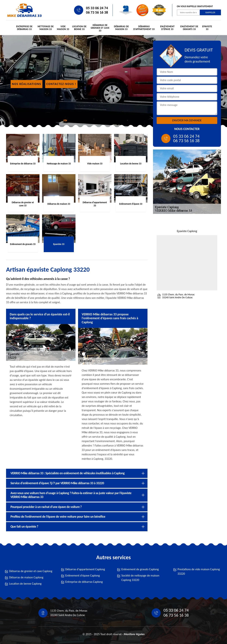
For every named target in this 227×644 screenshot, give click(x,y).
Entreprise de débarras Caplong (84, 582)
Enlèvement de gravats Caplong (140, 569)
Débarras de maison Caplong (26, 577)
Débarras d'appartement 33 (144, 28)
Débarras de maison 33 (121, 28)
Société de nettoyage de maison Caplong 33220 (140, 578)
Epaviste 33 (207, 28)
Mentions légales (134, 634)
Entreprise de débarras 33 (24, 28)
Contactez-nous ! (61, 84)
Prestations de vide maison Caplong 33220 (199, 571)
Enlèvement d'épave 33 (167, 28)
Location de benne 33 (79, 28)
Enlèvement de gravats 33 (189, 28)
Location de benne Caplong (25, 584)
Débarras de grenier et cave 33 (100, 28)
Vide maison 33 (63, 28)
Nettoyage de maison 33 (46, 28)
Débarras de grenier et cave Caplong (31, 571)
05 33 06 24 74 (97, 8)
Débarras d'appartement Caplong (85, 569)
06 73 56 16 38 (97, 12)
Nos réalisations (27, 84)
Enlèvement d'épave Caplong (83, 575)
